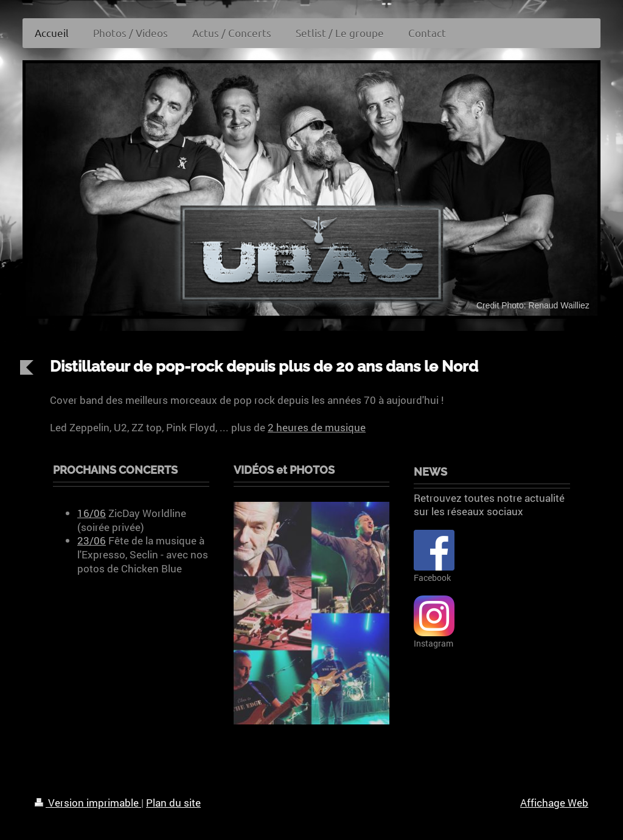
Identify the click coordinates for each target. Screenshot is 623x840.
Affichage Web (554, 803)
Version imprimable (88, 803)
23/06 (92, 540)
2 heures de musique (317, 427)
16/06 (92, 513)
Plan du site (173, 803)
